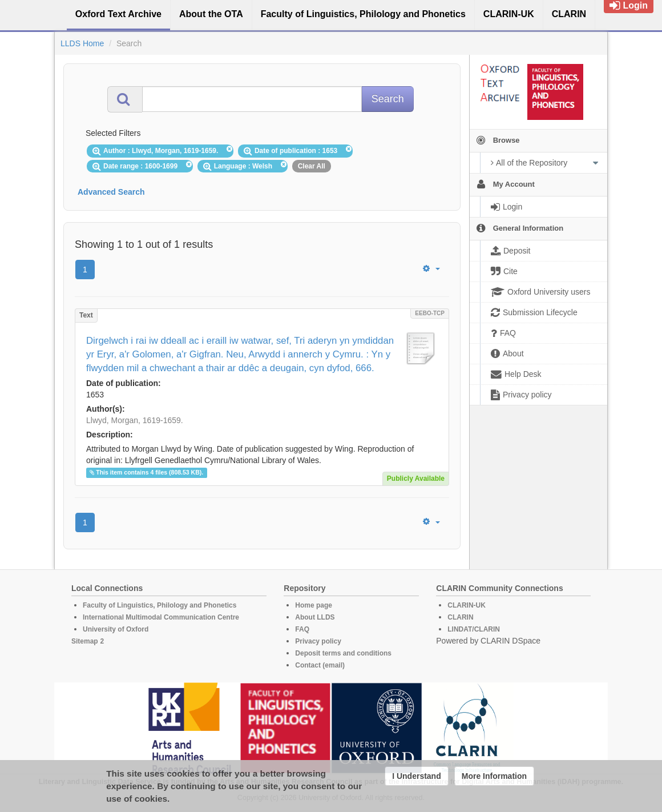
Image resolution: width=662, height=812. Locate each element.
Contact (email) (320, 665)
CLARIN (460, 617)
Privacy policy (318, 641)
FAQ (302, 629)
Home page (314, 605)
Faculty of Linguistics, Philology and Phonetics (160, 605)
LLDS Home (82, 43)
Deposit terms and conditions (343, 653)
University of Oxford (116, 629)
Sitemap (85, 641)
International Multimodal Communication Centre (161, 617)
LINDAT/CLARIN (474, 629)
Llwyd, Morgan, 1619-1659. (135, 420)
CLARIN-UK (467, 605)
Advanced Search (111, 192)
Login (629, 5)
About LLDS (315, 617)
